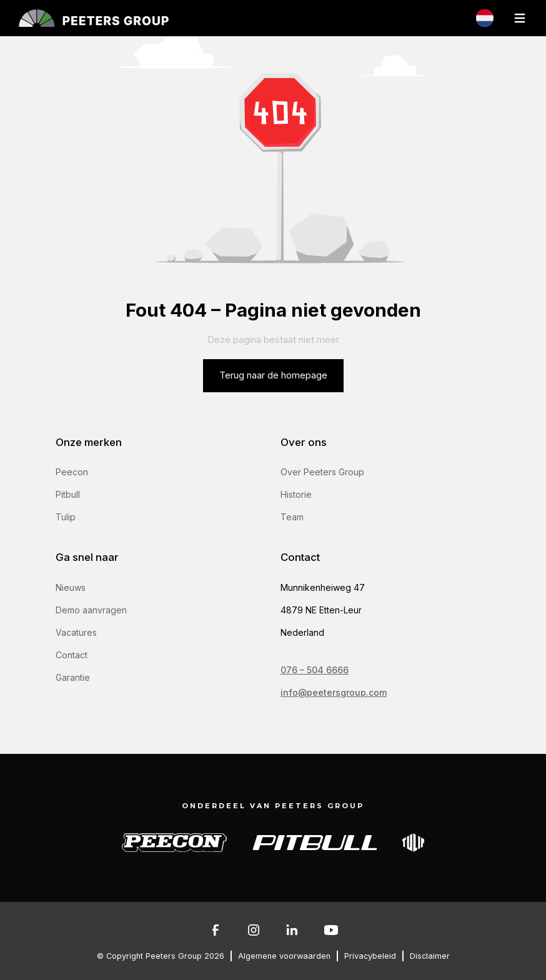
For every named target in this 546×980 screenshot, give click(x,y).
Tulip (66, 517)
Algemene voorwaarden (284, 956)
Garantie (73, 677)
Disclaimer (430, 956)
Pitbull (68, 494)
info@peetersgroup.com (334, 692)
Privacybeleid (370, 956)
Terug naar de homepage (273, 375)
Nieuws (71, 587)
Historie (296, 494)
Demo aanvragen (91, 610)
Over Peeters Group (322, 472)
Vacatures (76, 632)
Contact (72, 655)
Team (292, 517)
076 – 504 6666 (315, 670)
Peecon (72, 472)
